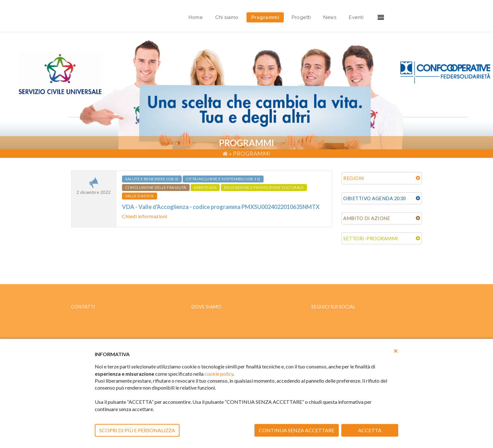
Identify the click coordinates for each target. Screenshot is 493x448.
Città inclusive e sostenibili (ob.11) (223, 179)
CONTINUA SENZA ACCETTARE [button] (297, 430)
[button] (396, 351)
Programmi (265, 17)
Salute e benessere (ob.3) (152, 179)
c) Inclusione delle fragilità (156, 187)
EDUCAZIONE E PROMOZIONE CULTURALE (264, 187)
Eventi (356, 17)
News (330, 17)
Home (196, 17)
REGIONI (354, 178)
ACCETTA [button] (370, 430)
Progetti (301, 17)
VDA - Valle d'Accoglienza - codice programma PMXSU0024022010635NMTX (221, 207)
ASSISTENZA (205, 187)
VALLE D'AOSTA (140, 196)
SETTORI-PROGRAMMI (371, 238)
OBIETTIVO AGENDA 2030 (375, 198)
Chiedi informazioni (145, 216)
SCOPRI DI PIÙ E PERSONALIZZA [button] (137, 430)
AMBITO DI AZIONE (367, 218)
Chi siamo (227, 17)
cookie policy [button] (219, 374)
